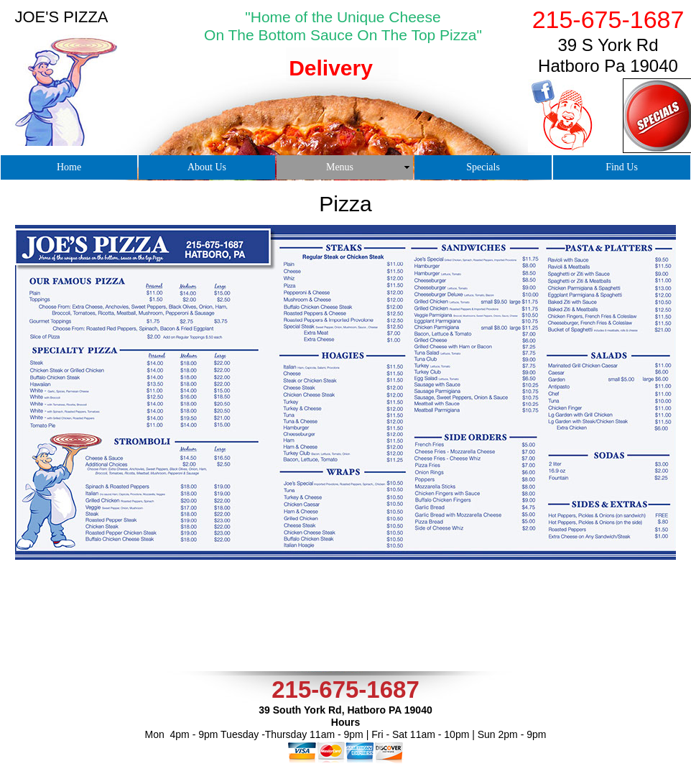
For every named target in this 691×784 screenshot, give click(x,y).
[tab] (333, 88)
